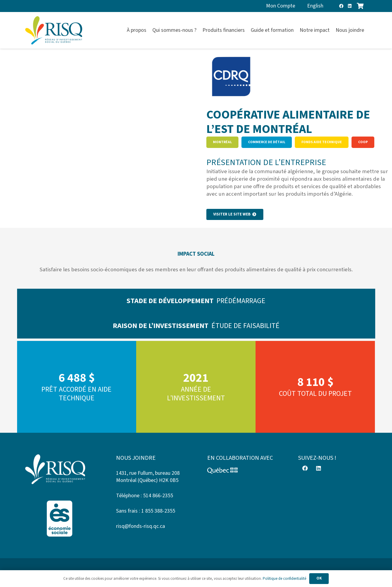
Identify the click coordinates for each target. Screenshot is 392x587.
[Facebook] (341, 6)
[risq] (54, 30)
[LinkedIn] (350, 6)
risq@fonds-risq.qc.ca (141, 526)
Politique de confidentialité (284, 579)
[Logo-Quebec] (242, 471)
